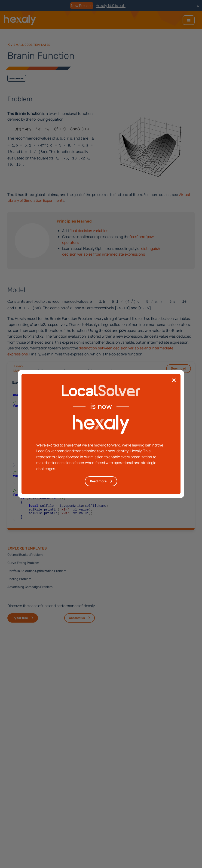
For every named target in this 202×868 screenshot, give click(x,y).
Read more (98, 481)
